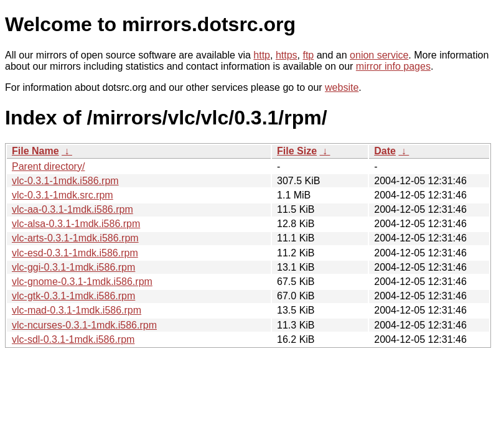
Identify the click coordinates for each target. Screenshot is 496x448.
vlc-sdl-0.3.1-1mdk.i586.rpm (73, 339)
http (262, 55)
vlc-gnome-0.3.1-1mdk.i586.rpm (82, 282)
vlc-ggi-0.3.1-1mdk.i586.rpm (73, 267)
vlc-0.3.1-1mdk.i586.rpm (65, 181)
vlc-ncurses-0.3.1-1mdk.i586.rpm (84, 325)
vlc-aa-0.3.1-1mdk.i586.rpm (73, 209)
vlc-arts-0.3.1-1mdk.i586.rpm (75, 238)
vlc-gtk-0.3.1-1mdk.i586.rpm (73, 296)
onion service (379, 55)
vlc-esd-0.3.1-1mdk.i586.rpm (75, 253)
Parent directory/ (48, 166)
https (287, 55)
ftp (308, 55)
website (342, 87)
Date (385, 151)
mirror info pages (393, 66)
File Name (35, 151)
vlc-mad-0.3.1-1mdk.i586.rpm (77, 310)
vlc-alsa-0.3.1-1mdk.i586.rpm (76, 224)
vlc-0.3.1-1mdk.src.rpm (63, 195)
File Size (297, 151)
